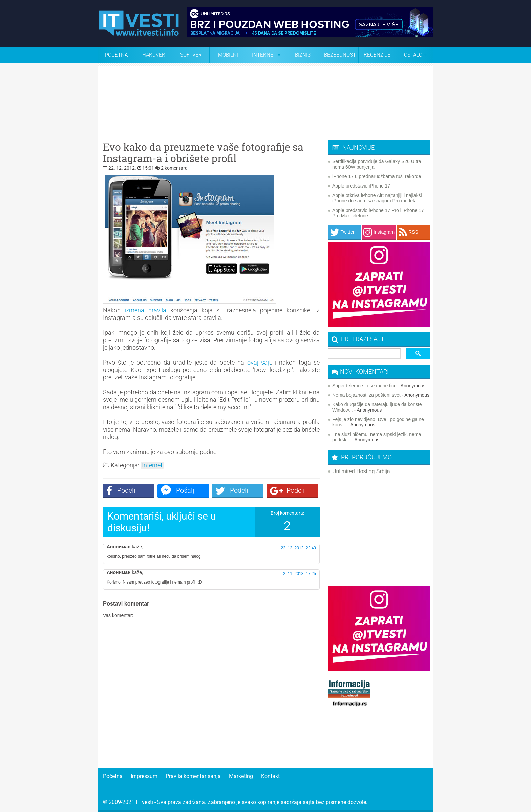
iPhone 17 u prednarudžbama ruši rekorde (377, 176)
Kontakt (270, 776)
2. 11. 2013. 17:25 (300, 574)
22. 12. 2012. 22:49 (299, 548)
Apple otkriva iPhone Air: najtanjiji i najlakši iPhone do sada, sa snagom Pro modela (377, 198)
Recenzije (377, 55)
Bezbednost (340, 55)
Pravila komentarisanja (193, 776)
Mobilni (228, 55)
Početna (116, 55)
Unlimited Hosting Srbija (361, 471)
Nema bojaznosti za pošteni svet (366, 395)
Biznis (303, 55)
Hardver (154, 55)
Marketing (241, 776)
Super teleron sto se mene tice (364, 386)
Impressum (144, 776)
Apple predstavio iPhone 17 (361, 186)
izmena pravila (145, 310)
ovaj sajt (259, 362)
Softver (191, 55)
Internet (152, 465)
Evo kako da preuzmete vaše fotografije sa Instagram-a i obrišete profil (203, 153)
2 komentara (174, 168)
